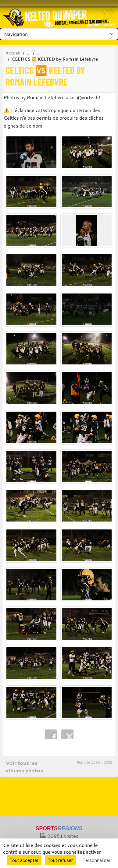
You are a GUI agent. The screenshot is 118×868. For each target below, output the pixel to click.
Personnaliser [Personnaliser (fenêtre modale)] (96, 860)
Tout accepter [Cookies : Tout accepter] (24, 860)
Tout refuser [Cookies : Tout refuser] (60, 860)
